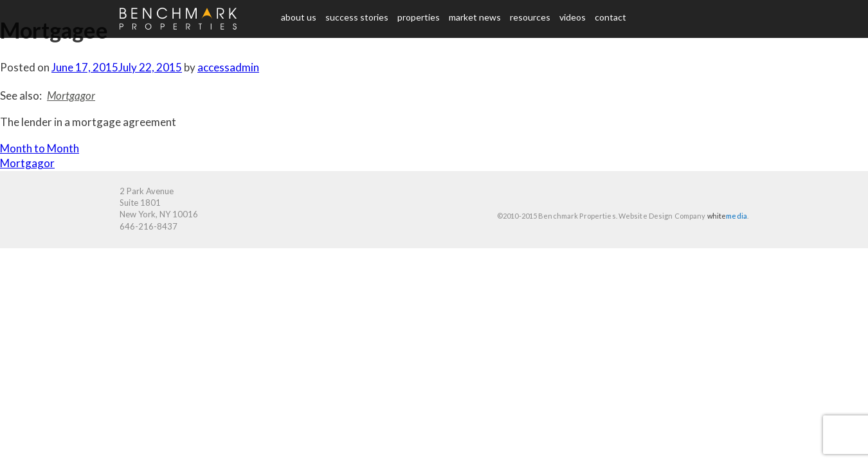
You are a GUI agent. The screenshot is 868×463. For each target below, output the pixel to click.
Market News (475, 17)
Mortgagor (71, 95)
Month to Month (40, 148)
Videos (573, 17)
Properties (419, 17)
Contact (610, 17)
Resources (530, 17)
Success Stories (357, 17)
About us (299, 17)
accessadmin (228, 67)
